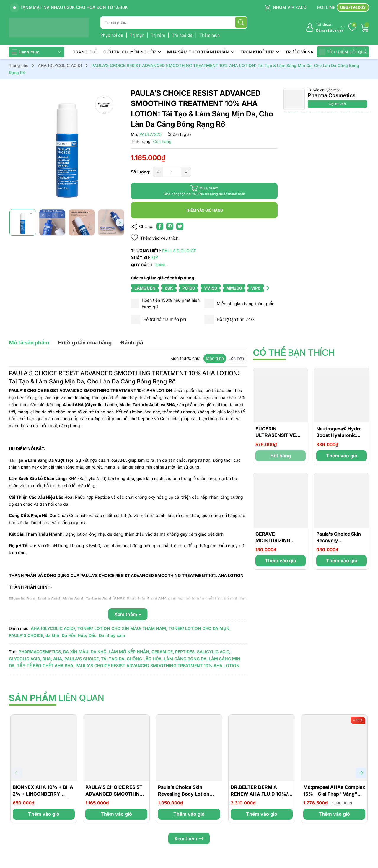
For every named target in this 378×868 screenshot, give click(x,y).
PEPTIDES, (185, 652)
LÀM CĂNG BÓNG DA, (186, 659)
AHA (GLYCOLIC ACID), (53, 628)
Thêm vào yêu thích (155, 238)
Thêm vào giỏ (342, 456)
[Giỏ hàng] (365, 27)
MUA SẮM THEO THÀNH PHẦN (201, 52)
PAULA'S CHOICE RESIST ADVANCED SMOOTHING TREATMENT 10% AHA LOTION (158, 665)
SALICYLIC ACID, (214, 652)
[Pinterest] (170, 226)
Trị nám (159, 35)
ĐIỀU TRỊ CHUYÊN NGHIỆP (132, 52)
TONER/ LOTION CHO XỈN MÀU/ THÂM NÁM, (122, 628)
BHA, (47, 659)
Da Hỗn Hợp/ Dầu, (80, 635)
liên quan (57, 698)
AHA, (58, 659)
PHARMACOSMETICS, (40, 652)
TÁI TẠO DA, (113, 659)
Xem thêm (189, 838)
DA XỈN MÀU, (76, 652)
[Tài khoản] (325, 28)
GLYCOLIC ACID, (25, 659)
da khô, (53, 635)
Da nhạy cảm (112, 635)
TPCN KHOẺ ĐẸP (260, 52)
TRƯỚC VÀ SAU (301, 52)
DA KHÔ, (99, 652)
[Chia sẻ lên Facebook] (160, 226)
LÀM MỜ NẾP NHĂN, (129, 652)
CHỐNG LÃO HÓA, (145, 659)
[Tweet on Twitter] (180, 226)
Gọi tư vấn (337, 104)
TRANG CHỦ (85, 52)
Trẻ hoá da (183, 35)
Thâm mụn (210, 35)
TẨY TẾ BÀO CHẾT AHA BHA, (46, 665)
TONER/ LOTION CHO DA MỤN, (199, 628)
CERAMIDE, (163, 652)
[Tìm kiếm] (241, 22)
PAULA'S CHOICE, (27, 635)
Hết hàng (281, 456)
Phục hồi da (112, 35)
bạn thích (294, 352)
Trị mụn (138, 35)
